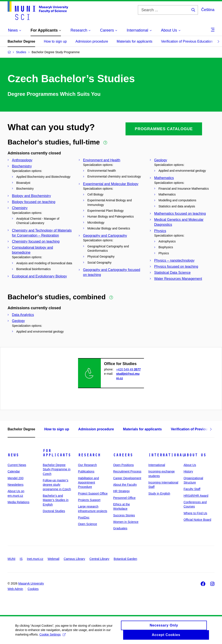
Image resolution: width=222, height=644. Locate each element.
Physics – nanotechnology (174, 260)
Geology (161, 160)
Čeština (208, 10)
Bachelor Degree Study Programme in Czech (57, 469)
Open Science (88, 524)
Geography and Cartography (105, 236)
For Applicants (57, 453)
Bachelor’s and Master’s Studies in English (56, 500)
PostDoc (84, 517)
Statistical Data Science (172, 273)
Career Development (127, 478)
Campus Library (74, 559)
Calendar (14, 471)
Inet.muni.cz (35, 559)
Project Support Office (93, 493)
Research (89, 455)
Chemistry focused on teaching (36, 241)
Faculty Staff (192, 489)
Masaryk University (31, 583)
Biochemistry (22, 166)
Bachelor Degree (21, 41)
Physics (160, 231)
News (13, 455)
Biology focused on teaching (34, 202)
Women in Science (126, 522)
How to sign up (55, 41)
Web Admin (15, 589)
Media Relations (18, 502)
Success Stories (124, 515)
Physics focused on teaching (176, 267)
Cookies (33, 589)
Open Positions (123, 465)
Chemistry (20, 208)
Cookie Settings (53, 636)
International (167, 455)
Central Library (100, 559)
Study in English (159, 493)
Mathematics (164, 178)
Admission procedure (92, 41)
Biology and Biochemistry (31, 196)
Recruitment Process (127, 471)
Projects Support (89, 500)
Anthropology (22, 160)
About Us (195, 455)
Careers (123, 455)
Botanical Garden (125, 559)
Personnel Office (124, 498)
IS (21, 559)
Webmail (54, 559)
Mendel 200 (16, 478)
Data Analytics (23, 315)
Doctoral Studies (54, 511)
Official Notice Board (197, 520)
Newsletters (16, 485)
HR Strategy (121, 491)
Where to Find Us (195, 513)
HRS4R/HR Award (196, 496)
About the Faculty (125, 485)
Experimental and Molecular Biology (111, 184)
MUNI (11, 559)
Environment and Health (102, 160)
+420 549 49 (128, 369)
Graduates (120, 528)
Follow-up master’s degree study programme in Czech (57, 485)
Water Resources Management (178, 279)
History (188, 471)
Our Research (87, 465)
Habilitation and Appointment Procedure (89, 483)
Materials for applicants (135, 41)
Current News (17, 465)
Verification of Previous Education (187, 41)
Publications (86, 471)
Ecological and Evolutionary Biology (39, 276)
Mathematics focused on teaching (180, 214)
